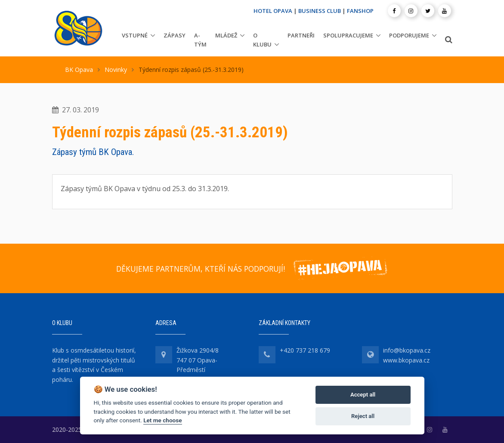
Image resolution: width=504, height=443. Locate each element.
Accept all (363, 395)
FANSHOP (360, 11)
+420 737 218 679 (305, 350)
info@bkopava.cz (407, 350)
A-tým (200, 40)
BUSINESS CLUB (320, 11)
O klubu (262, 40)
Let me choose (162, 420)
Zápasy (175, 35)
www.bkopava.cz (406, 360)
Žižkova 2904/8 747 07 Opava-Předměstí (198, 360)
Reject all (363, 416)
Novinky (116, 70)
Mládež (226, 35)
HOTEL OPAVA (273, 11)
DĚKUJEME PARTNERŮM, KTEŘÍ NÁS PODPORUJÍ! (201, 269)
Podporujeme (409, 35)
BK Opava (79, 70)
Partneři (301, 35)
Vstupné (135, 35)
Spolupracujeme (348, 35)
